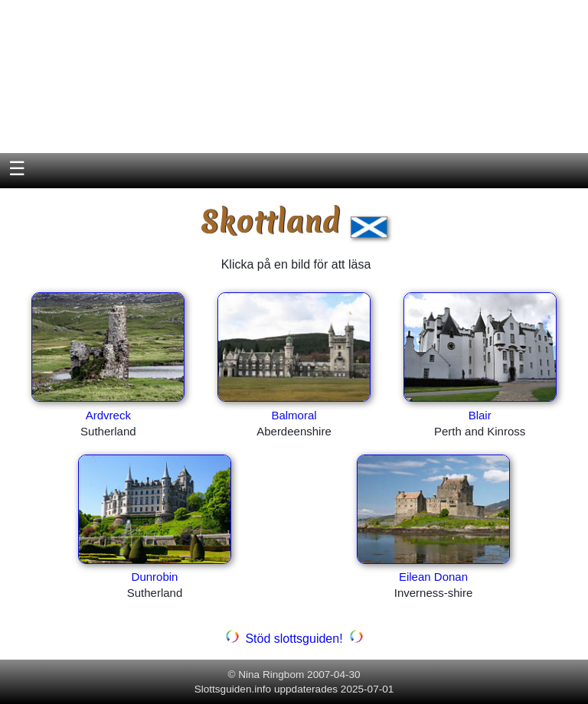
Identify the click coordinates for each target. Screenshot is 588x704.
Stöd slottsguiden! (294, 639)
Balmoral (294, 415)
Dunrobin (155, 577)
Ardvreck (108, 415)
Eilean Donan (433, 577)
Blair (480, 415)
